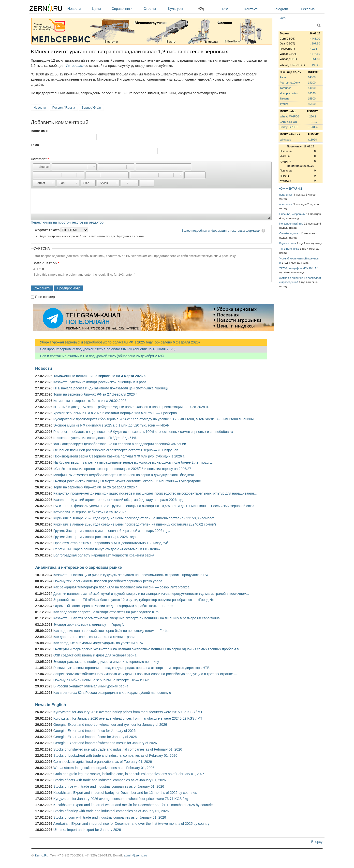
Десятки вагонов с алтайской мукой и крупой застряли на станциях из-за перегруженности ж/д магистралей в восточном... (151, 594)
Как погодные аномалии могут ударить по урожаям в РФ (98, 643)
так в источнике (289, 249)
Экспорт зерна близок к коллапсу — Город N (89, 625)
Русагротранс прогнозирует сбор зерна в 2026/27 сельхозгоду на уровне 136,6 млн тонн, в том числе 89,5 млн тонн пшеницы (154, 419)
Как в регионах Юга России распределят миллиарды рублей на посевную (112, 693)
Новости (78, 9)
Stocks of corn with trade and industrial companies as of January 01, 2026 (110, 817)
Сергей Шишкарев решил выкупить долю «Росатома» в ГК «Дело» (107, 549)
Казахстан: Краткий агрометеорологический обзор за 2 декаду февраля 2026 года (119, 500)
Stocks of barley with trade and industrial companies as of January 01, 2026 (111, 811)
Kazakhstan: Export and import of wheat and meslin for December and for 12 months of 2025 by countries (134, 805)
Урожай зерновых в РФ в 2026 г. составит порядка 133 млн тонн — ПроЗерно (115, 413)
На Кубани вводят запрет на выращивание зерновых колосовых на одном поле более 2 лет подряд (133, 462)
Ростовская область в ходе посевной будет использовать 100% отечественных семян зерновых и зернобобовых (143, 432)
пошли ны (286, 195)
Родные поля (288, 243)
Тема (35, 145)
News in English (51, 705)
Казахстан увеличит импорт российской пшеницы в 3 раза (100, 382)
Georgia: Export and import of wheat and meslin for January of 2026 (105, 743)
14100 (312, 83)
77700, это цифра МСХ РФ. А (298, 268)
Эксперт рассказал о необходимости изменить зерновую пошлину (106, 662)
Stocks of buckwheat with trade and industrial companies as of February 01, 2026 (115, 755)
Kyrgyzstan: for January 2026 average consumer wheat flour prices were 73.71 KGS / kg (121, 799)
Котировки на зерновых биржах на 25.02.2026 (90, 512)
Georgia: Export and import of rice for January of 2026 (95, 731)
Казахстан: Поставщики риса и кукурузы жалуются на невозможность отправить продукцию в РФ (131, 575)
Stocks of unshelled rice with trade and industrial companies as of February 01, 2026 (118, 749)
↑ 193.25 (315, 65)
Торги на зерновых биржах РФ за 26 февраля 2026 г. (95, 487)
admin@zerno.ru (135, 855)
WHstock (285, 140)
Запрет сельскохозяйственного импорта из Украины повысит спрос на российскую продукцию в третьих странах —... (147, 674)
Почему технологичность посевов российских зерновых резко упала (108, 581)
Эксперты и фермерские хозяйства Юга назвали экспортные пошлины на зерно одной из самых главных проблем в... (147, 649)
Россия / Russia (64, 107)
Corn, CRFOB (288, 122)
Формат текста (48, 230)
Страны (155, 9)
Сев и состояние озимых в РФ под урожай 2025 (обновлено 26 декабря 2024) (99, 356)
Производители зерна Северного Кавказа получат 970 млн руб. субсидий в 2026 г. (119, 456)
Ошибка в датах (289, 233)
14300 (312, 77)
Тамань (284, 99)
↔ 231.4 (312, 127)
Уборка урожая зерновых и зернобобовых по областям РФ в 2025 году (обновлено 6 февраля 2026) (118, 342)
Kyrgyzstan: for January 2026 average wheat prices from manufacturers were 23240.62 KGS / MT (128, 718)
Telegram (281, 9)
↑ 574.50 (315, 54)
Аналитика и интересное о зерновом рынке (78, 567)
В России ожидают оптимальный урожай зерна (91, 686)
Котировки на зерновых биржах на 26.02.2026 (90, 401)
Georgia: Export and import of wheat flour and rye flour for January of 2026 (110, 725)
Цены (101, 9)
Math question (46, 263)
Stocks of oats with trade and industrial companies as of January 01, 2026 (110, 780)
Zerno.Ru (42, 855)
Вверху (317, 842)
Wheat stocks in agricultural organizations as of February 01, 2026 (104, 768)
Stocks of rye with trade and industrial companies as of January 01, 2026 (109, 786)
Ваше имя (39, 131)
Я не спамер (45, 297)
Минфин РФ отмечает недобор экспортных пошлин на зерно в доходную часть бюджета (124, 475)
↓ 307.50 (315, 43)
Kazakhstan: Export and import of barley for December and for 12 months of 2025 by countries (125, 793)
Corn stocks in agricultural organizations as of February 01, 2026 (103, 762)
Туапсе (284, 104)
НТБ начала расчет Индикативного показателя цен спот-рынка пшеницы (111, 388)
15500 (312, 99)
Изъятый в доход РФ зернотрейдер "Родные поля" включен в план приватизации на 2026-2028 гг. (131, 407)
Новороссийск (289, 93)
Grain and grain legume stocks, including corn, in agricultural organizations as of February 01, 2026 (129, 774)
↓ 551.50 (315, 59)
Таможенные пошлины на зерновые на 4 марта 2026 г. (100, 376)
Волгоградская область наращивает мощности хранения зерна (104, 555)
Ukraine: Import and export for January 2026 (87, 830)
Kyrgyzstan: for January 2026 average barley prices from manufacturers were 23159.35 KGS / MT (128, 712)
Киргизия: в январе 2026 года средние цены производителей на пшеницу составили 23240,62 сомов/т (135, 524)
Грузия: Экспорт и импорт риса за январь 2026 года (95, 537)
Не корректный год (291, 224)
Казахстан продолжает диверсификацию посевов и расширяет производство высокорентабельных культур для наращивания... (155, 493)
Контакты (252, 9)
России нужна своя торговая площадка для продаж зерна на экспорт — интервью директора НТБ (131, 668)
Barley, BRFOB (289, 127)
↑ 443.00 (315, 39)
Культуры (182, 9)
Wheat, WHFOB (290, 116)
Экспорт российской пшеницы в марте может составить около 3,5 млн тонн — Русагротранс (127, 481)
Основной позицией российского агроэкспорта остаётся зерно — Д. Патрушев (116, 450)
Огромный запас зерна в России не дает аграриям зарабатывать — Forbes (113, 606)
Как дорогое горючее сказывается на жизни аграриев (96, 637)
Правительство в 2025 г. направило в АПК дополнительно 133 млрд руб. (111, 543)
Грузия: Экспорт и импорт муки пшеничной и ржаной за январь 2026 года (112, 531)
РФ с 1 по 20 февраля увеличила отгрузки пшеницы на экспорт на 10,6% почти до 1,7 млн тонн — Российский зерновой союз (154, 506)
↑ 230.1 (312, 116)
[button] (42, 167)
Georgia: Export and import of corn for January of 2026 (95, 737)
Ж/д (201, 9)
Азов (283, 77)
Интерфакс (75, 66)
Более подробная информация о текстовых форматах (221, 231)
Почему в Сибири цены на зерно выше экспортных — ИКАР (101, 680)
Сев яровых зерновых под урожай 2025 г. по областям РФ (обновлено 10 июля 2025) (105, 349)
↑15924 (312, 140)
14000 (312, 88)
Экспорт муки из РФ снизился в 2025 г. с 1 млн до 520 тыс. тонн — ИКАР (111, 425)
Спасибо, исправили (292, 214)
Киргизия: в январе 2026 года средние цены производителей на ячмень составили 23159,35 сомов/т (134, 518)
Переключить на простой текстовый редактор (67, 222)
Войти (282, 18)
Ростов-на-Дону (290, 83)
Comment (40, 159)
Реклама (308, 9)
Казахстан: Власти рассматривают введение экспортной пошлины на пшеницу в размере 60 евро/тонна (137, 618)
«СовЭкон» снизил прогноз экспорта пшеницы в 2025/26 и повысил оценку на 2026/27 (122, 469)
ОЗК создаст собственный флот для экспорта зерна (95, 655)
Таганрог (285, 88)
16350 (312, 93)
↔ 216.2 (312, 122)
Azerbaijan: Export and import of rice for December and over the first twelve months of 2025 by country (131, 824)
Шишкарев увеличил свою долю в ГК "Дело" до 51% (95, 438)
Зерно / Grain (91, 107)
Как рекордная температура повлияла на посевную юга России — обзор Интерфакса (121, 587)
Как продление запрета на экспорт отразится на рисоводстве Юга (106, 612)
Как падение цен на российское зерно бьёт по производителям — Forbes (112, 631)
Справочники (126, 9)
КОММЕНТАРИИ (290, 189)
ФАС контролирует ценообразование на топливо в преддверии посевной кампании (120, 444)
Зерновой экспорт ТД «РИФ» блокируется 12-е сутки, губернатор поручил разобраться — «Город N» (134, 600)
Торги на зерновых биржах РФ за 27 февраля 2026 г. (95, 394)
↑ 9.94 (313, 49)
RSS (226, 9)
